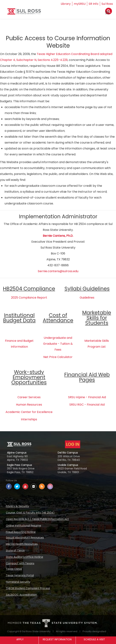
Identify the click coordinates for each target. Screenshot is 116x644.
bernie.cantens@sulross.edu (58, 271)
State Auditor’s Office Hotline (25, 557)
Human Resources (29, 405)
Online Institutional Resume (23, 526)
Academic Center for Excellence (29, 412)
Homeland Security (18, 582)
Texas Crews (14, 569)
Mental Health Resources (22, 544)
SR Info (94, 4)
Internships (29, 419)
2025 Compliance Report (29, 298)
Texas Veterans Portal (20, 575)
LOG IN (73, 444)
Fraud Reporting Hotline (21, 532)
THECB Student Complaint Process (28, 588)
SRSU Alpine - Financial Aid (87, 397)
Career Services (29, 397)
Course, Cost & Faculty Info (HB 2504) (30, 513)
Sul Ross (107, 4)
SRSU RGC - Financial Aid (87, 405)
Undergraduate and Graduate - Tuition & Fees (58, 344)
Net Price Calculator (58, 357)
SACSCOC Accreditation (21, 595)
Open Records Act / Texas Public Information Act (37, 519)
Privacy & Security (17, 506)
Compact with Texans (20, 563)
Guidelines (87, 298)
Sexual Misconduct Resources (25, 538)
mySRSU (80, 4)
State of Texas (15, 550)
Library (66, 4)
